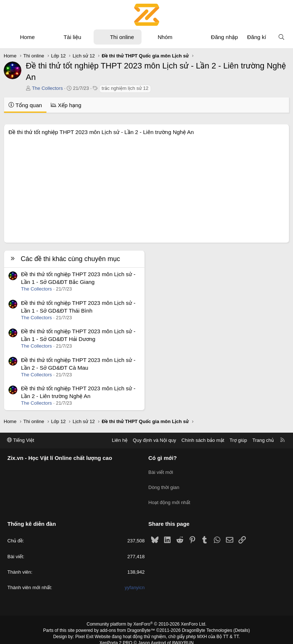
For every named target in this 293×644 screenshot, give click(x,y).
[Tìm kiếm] (281, 37)
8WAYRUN (183, 635)
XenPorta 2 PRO (116, 635)
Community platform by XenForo (146, 617)
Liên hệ (119, 440)
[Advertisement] (146, 187)
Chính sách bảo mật (203, 440)
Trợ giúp (238, 440)
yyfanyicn (135, 580)
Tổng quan (25, 105)
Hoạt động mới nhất (170, 497)
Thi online (122, 37)
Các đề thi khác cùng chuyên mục (70, 259)
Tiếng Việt (21, 440)
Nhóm (165, 37)
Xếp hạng (66, 105)
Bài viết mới (161, 470)
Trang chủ (263, 440)
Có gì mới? (163, 458)
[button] (41, 37)
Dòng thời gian (164, 484)
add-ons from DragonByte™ (127, 623)
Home (27, 37)
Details (242, 623)
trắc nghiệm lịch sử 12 (125, 88)
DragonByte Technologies (207, 623)
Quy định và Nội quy (154, 440)
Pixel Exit (84, 629)
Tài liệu (72, 37)
